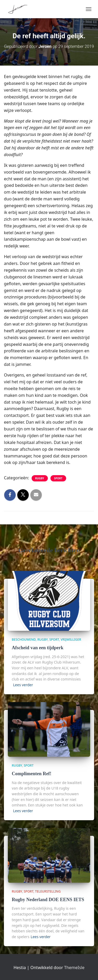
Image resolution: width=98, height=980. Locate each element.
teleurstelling (48, 891)
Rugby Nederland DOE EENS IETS (48, 900)
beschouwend (24, 639)
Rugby (40, 478)
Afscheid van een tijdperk (38, 648)
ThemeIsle (74, 968)
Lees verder (23, 685)
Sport (58, 478)
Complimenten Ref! (31, 774)
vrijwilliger (71, 639)
